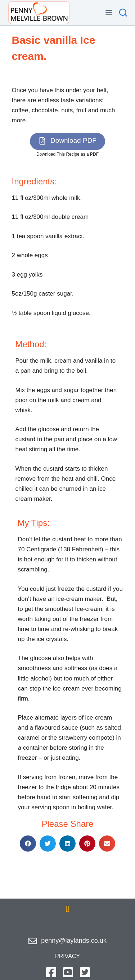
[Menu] (109, 13)
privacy (67, 956)
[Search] (123, 13)
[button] (67, 141)
